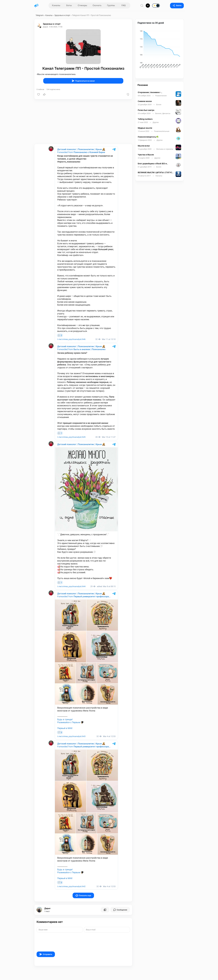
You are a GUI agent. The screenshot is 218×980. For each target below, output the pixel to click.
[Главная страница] (36, 6)
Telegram (40, 15)
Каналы (56, 5)
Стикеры (82, 5)
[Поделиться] (44, 94)
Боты (69, 5)
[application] (159, 50)
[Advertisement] (83, 122)
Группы (111, 5)
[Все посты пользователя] (105, 910)
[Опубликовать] (148, 6)
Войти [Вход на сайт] (177, 5)
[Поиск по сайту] (142, 5)
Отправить (46, 954)
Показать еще (83, 896)
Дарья (47, 908)
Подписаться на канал (83, 81)
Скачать (97, 5)
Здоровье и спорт (62, 15)
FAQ (124, 5)
